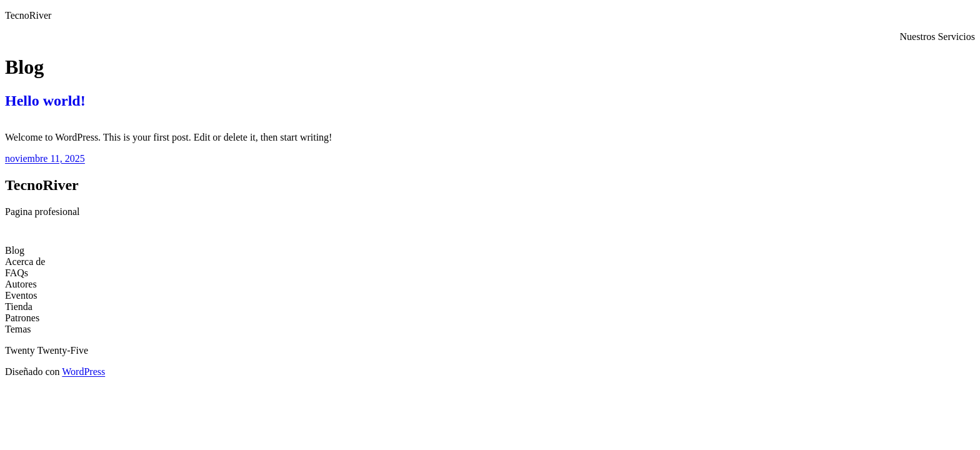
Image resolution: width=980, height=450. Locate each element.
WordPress (83, 372)
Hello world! (45, 101)
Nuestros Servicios (937, 37)
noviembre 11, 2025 (45, 158)
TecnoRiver (28, 15)
